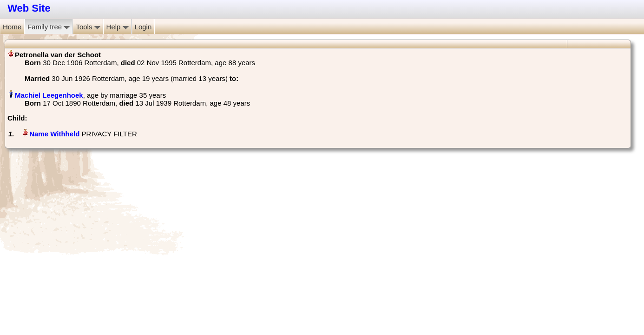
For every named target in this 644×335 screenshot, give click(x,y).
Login (143, 27)
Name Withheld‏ (54, 134)
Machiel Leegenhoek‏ (49, 95)
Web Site (29, 8)
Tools (88, 27)
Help (118, 27)
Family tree (49, 27)
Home (12, 27)
